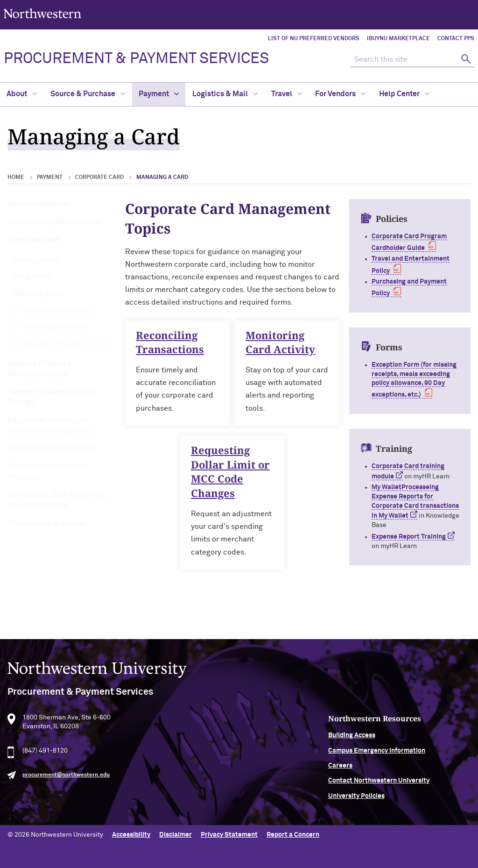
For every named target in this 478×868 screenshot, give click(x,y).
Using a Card (33, 277)
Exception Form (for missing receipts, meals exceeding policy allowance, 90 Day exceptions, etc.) (414, 380)
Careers (376, 770)
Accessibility (131, 833)
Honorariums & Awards (47, 523)
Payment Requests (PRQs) (52, 448)
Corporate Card (99, 178)
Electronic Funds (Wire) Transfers (48, 472)
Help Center (404, 94)
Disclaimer (176, 833)
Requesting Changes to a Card (66, 344)
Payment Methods (39, 204)
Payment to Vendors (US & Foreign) (52, 397)
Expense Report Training (409, 537)
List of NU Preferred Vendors (314, 39)
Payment (159, 94)
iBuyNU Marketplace (398, 39)
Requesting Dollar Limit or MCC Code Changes (231, 476)
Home (16, 178)
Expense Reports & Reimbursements (40, 369)
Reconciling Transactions (57, 311)
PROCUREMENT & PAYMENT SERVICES (136, 59)
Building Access (388, 740)
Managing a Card (39, 294)
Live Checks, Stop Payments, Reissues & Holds (56, 500)
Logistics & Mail (225, 94)
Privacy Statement (229, 833)
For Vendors (340, 94)
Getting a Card (36, 261)
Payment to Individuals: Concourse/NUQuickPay (49, 426)
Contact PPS (456, 39)
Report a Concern (293, 833)
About (22, 94)
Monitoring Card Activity (55, 327)
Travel (287, 94)
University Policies (392, 800)
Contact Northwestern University (415, 785)
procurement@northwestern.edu (66, 779)
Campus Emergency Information (413, 754)
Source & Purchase (88, 94)
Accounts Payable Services (54, 222)
